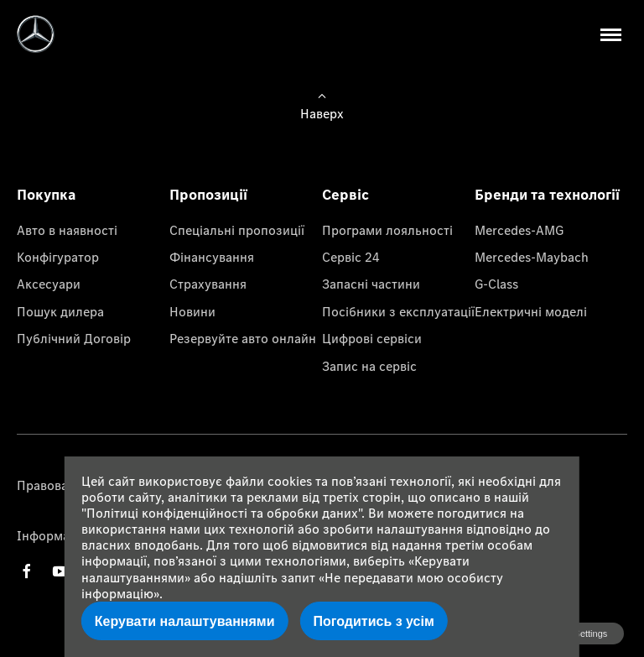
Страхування (208, 284)
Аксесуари (49, 284)
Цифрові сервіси (372, 338)
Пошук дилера (60, 311)
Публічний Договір (74, 338)
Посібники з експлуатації (398, 311)
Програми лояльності (387, 230)
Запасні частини (371, 284)
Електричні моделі (531, 311)
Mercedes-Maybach (532, 257)
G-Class (496, 284)
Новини (192, 311)
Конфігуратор (58, 257)
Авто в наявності (67, 230)
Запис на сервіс (369, 366)
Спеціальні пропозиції (237, 230)
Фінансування (212, 257)
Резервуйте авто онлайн (243, 338)
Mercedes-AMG (519, 230)
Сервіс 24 (351, 257)
